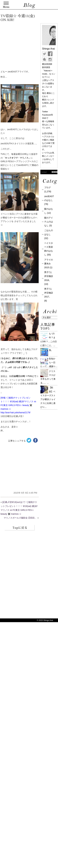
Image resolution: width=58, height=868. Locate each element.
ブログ (47, 187)
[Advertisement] (28, 47)
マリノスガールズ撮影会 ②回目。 (20, 518)
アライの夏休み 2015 (49, 264)
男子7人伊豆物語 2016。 (49, 276)
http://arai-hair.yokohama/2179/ (16, 412)
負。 (51, 350)
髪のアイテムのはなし (49, 222)
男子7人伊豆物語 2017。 (49, 293)
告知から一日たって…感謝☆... (49, 362)
